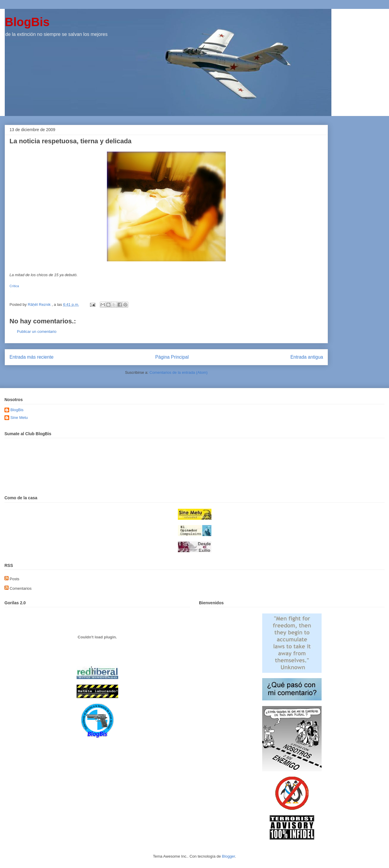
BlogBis (27, 22)
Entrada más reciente (31, 357)
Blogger (228, 856)
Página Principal (172, 357)
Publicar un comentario (37, 332)
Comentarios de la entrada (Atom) (178, 372)
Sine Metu (19, 418)
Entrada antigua (307, 357)
